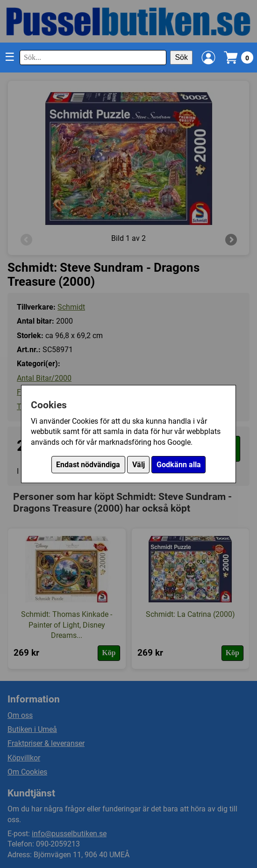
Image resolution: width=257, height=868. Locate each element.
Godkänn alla (179, 465)
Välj (139, 465)
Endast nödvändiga (88, 465)
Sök (181, 57)
